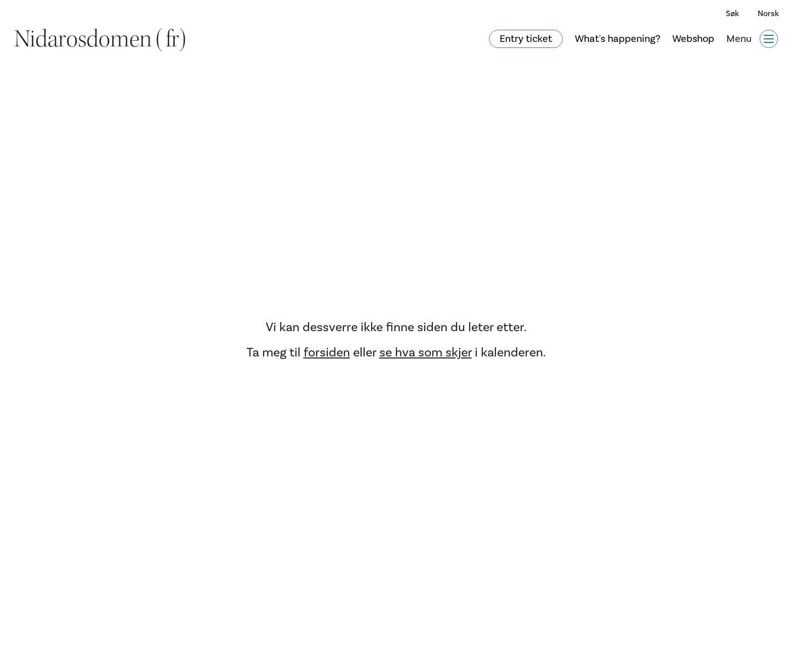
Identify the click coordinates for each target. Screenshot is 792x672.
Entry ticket (526, 39)
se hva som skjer (426, 352)
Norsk (768, 14)
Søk (732, 14)
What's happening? (617, 39)
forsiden (327, 352)
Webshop (693, 39)
